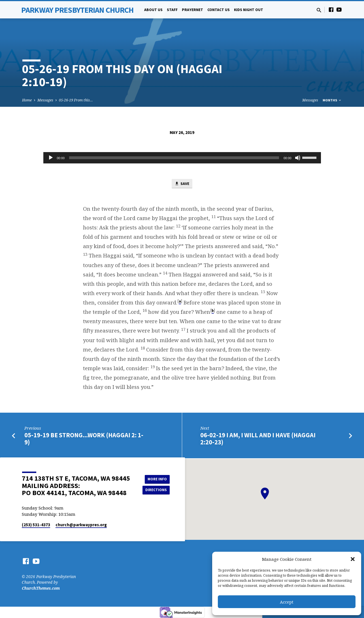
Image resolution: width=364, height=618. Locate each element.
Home (27, 100)
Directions (155, 490)
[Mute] (298, 158)
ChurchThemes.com (41, 588)
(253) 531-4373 (36, 525)
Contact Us (219, 10)
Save (182, 184)
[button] (353, 559)
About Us (153, 10)
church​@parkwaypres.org (81, 525)
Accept (287, 602)
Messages (45, 100)
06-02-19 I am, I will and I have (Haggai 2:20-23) (258, 439)
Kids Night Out (249, 10)
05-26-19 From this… (76, 100)
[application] (182, 158)
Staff (172, 10)
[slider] (174, 158)
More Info (155, 479)
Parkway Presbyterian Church (77, 10)
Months (332, 100)
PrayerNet (192, 10)
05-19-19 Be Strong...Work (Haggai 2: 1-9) (84, 439)
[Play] (51, 158)
